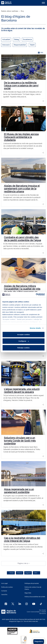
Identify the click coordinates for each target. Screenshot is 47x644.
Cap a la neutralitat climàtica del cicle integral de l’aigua (22, 539)
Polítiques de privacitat (32, 583)
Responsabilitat (20, 45)
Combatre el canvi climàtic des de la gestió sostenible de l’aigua (22, 239)
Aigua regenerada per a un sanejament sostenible (19, 491)
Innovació (6, 45)
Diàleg (16, 39)
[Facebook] (6, 604)
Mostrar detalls (35, 328)
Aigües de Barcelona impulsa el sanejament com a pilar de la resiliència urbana (22, 189)
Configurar (24, 341)
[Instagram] (27, 604)
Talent (32, 45)
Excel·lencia (27, 39)
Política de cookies (7, 587)
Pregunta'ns (39, 641)
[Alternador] (43, 3)
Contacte (4, 591)
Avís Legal (4, 583)
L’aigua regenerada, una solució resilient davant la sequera (22, 391)
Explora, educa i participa (10, 11)
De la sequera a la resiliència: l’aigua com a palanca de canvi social (21, 86)
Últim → (36, 573)
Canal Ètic (4, 595)
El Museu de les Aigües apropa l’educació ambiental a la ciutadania (21, 137)
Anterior (20, 573)
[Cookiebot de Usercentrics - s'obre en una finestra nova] (36, 295)
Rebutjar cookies (23, 348)
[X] (13, 604)
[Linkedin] (20, 604)
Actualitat (6, 39)
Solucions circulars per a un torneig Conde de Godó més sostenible (20, 441)
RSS (41, 53)
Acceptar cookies (23, 334)
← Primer (11, 573)
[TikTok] (41, 604)
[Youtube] (34, 604)
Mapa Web (28, 593)
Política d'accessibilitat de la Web (35, 597)
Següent (28, 573)
